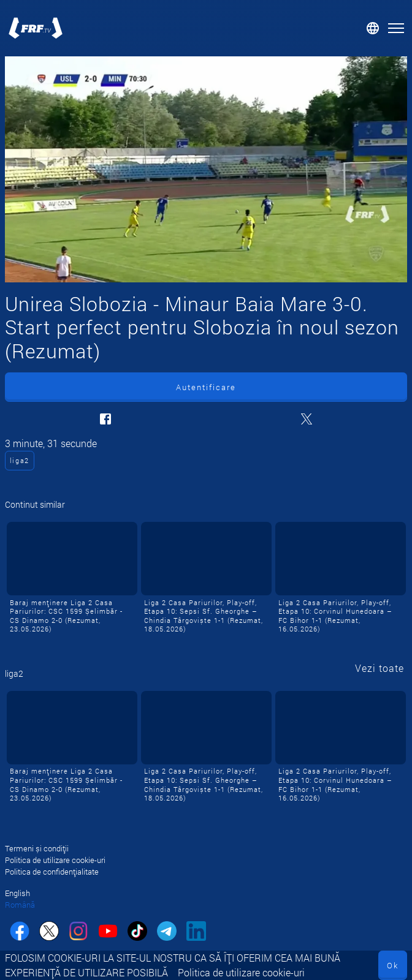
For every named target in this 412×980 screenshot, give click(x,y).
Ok (393, 965)
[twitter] (49, 933)
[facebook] (20, 933)
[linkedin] (196, 933)
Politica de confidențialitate (52, 872)
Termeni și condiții (37, 848)
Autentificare (206, 387)
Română (20, 905)
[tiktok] (137, 933)
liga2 (20, 460)
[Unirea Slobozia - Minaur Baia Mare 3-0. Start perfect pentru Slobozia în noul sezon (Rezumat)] (206, 169)
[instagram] (78, 933)
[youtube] (108, 933)
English (17, 893)
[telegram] (167, 933)
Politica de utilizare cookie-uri (241, 972)
